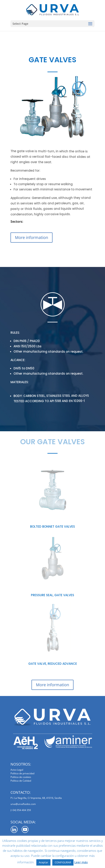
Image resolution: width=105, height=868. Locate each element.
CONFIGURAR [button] (63, 862)
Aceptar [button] (43, 862)
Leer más (81, 862)
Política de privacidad (22, 773)
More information (31, 237)
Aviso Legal (17, 770)
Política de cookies (21, 777)
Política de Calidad (21, 781)
